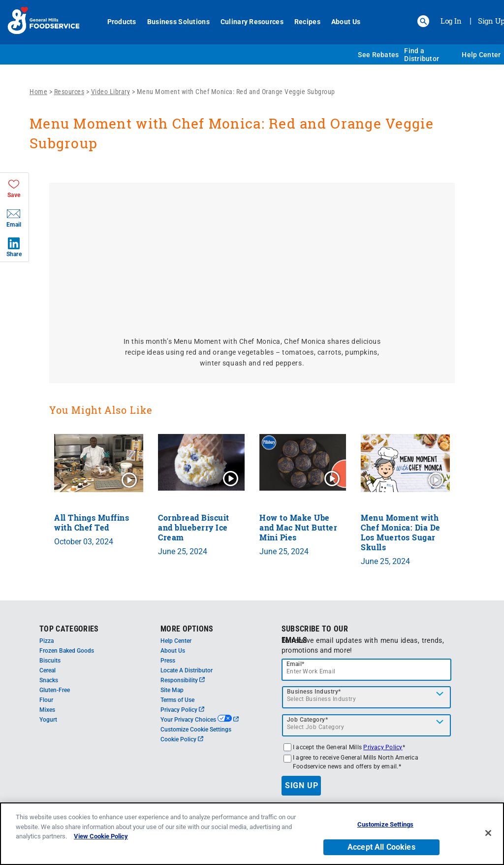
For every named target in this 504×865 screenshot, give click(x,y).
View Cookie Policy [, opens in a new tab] (101, 836)
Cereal (47, 670)
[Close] (488, 833)
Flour (46, 700)
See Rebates (378, 55)
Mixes (47, 710)
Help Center (481, 55)
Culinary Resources (252, 22)
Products (122, 22)
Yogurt (48, 720)
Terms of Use (177, 700)
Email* (296, 664)
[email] (367, 670)
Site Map (172, 690)
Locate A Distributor (187, 670)
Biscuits (50, 661)
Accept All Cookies (381, 847)
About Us (346, 22)
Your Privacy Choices (200, 720)
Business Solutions (178, 22)
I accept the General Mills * (349, 747)
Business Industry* (314, 692)
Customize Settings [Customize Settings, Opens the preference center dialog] (385, 824)
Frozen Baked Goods (67, 651)
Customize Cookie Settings (196, 730)
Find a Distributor (422, 55)
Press (168, 661)
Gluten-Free (55, 690)
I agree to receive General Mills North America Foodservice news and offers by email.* (356, 762)
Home (38, 92)
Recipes (307, 22)
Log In (451, 21)
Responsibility (183, 680)
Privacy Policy (182, 710)
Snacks (49, 680)
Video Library (111, 92)
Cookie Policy (182, 739)
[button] (423, 21)
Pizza (47, 641)
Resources (69, 92)
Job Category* (308, 720)
